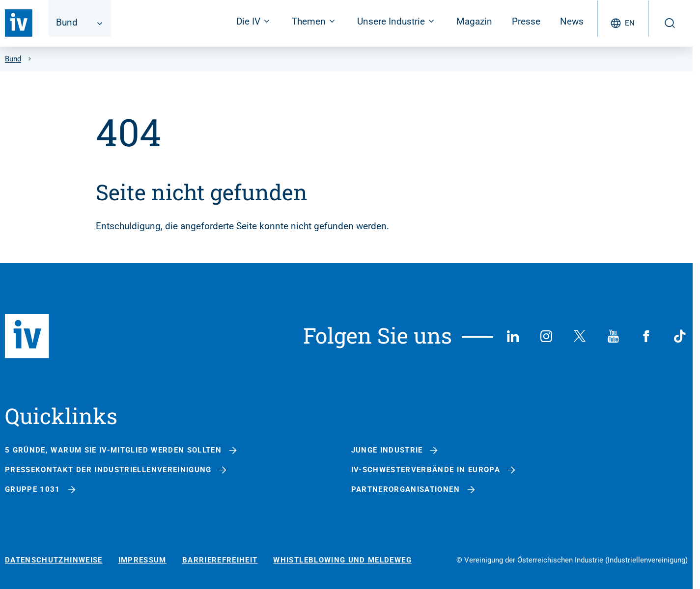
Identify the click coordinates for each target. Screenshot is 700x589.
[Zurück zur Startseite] (19, 23)
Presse (526, 21)
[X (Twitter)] (580, 336)
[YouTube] (613, 336)
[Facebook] (646, 336)
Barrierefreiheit (220, 560)
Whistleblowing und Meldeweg (342, 560)
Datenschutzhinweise (54, 560)
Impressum (142, 560)
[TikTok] (680, 336)
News (572, 21)
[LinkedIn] (513, 336)
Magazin (474, 21)
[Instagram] (546, 336)
